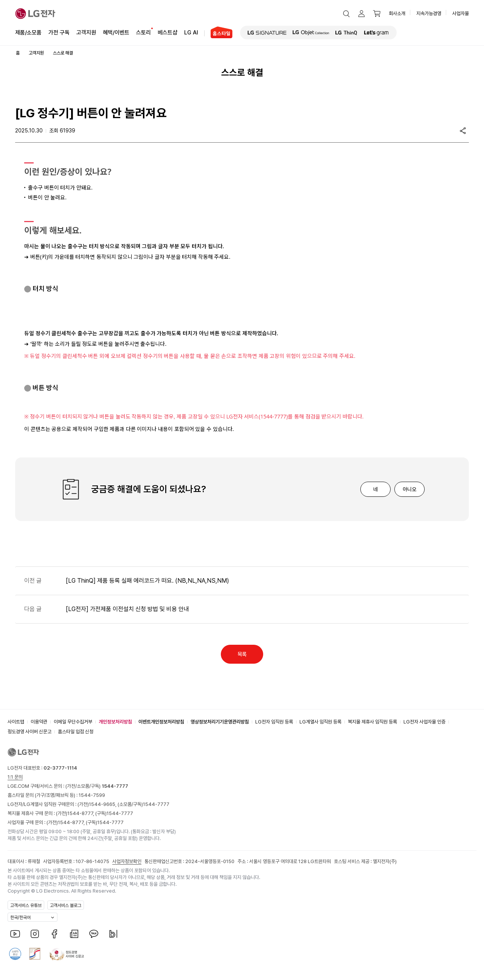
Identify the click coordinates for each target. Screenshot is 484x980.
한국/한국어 (20, 918)
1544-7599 (92, 795)
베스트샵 (168, 32)
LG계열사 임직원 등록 (320, 722)
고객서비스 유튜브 (26, 905)
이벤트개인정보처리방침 (161, 722)
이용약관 (39, 722)
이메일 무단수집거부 (73, 722)
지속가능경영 (429, 13)
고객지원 (86, 32)
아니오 (410, 489)
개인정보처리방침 (115, 722)
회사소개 (397, 13)
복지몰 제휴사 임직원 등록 (372, 722)
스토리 (143, 32)
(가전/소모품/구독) (96, 786)
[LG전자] (35, 14)
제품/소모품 (28, 33)
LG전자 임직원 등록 (274, 722)
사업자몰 (461, 13)
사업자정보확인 (127, 861)
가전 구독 (59, 33)
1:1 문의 (15, 777)
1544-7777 (156, 804)
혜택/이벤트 (116, 32)
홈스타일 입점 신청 (76, 732)
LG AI (191, 32)
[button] (346, 14)
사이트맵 (16, 722)
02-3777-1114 (60, 768)
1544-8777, (81, 813)
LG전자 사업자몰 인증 (424, 722)
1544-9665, (103, 804)
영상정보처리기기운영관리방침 (220, 722)
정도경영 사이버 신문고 (29, 732)
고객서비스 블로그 (66, 905)
